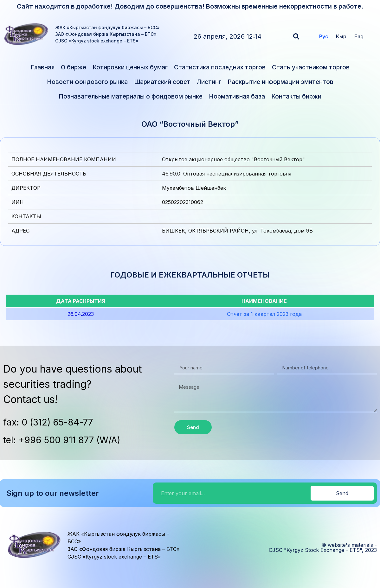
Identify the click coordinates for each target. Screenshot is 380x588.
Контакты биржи (296, 96)
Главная (42, 67)
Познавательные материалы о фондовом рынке (131, 96)
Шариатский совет (162, 82)
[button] (296, 36)
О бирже (74, 67)
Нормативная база (237, 96)
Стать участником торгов (311, 67)
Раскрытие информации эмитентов (280, 82)
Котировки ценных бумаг (130, 67)
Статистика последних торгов (220, 67)
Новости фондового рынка (87, 82)
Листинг (209, 82)
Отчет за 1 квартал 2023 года (264, 314)
